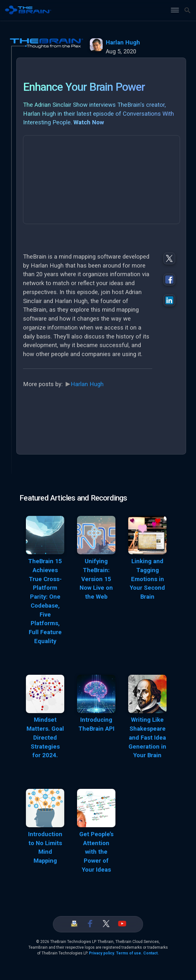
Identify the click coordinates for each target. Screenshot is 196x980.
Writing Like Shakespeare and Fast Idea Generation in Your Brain (147, 738)
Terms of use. (129, 953)
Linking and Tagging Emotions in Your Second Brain (147, 579)
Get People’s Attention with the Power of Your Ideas (96, 852)
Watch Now (89, 122)
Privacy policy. (102, 953)
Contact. (151, 953)
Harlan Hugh (123, 43)
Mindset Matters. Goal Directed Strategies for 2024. (45, 738)
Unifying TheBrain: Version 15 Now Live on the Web (96, 579)
